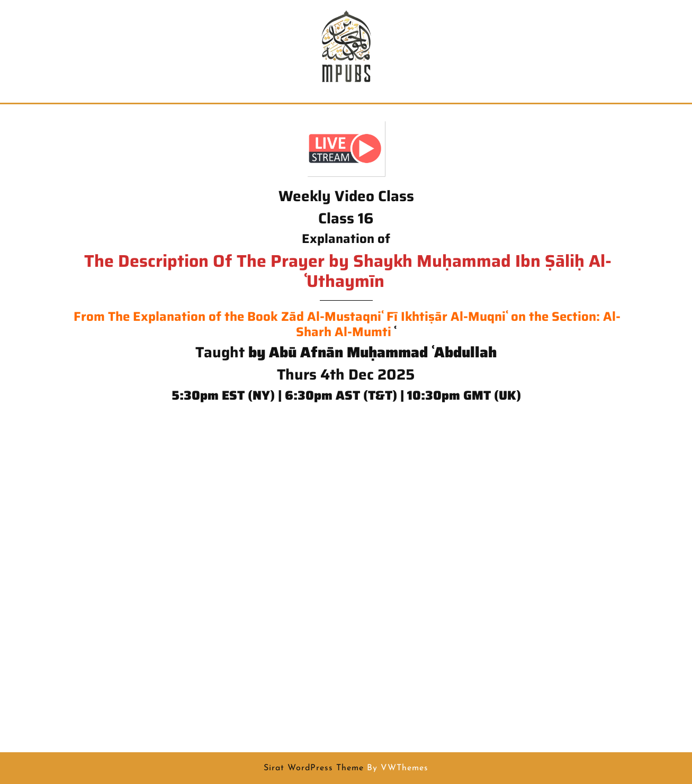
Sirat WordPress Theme (314, 768)
